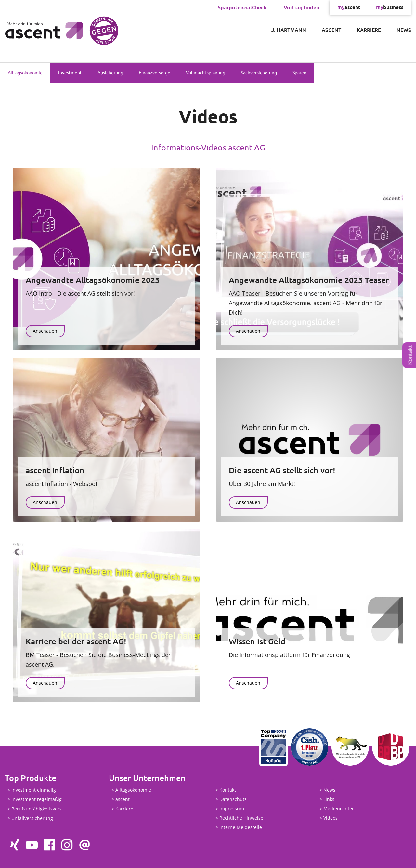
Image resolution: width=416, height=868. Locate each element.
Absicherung (110, 72)
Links (329, 799)
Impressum (232, 809)
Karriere (369, 30)
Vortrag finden (301, 7)
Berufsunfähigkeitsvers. (37, 809)
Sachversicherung (259, 72)
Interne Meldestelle (241, 827)
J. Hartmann (289, 30)
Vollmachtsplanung (206, 72)
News (404, 30)
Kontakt (410, 355)
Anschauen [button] (45, 331)
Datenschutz (233, 799)
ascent (349, 7)
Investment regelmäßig (37, 799)
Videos (331, 818)
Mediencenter (339, 809)
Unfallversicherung (32, 818)
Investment (70, 72)
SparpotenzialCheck (242, 7)
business (390, 7)
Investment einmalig (34, 790)
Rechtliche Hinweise (241, 818)
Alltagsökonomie (25, 72)
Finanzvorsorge (155, 72)
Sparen (299, 72)
